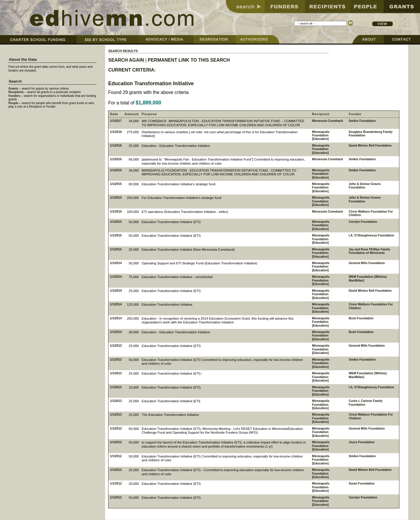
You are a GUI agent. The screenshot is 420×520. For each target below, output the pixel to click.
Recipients (16, 92)
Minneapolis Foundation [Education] (321, 136)
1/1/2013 (116, 346)
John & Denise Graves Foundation (365, 186)
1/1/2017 (116, 121)
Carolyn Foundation (363, 222)
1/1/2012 (116, 429)
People (13, 103)
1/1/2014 (116, 263)
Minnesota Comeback (328, 121)
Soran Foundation (362, 484)
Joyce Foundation (362, 442)
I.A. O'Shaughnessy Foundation (372, 235)
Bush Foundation (361, 318)
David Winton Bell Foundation (370, 146)
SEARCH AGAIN (126, 60)
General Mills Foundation (367, 263)
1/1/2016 (116, 132)
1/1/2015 (116, 170)
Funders (14, 96)
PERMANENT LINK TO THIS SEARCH (189, 60)
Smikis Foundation (362, 121)
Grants (13, 89)
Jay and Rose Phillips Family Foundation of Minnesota (370, 251)
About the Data (23, 59)
